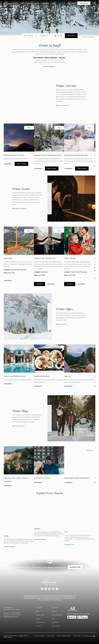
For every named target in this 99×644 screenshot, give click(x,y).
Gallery (74, 3)
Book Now (40, 284)
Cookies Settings (89, 636)
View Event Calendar (20, 209)
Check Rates (71, 36)
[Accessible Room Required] (80, 37)
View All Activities (63, 105)
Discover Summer (41, 540)
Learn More (8, 164)
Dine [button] (22, 3)
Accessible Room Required (88, 37)
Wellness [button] (29, 3)
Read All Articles (19, 426)
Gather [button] (37, 3)
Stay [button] (17, 3)
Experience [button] (46, 3)
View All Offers (62, 324)
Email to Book (21, 164)
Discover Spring (10, 547)
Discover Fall (70, 545)
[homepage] (10, 3)
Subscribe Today (75, 567)
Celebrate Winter (49, 67)
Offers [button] (54, 3)
